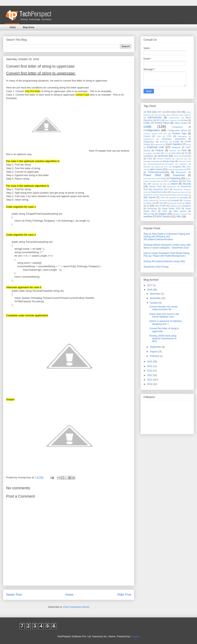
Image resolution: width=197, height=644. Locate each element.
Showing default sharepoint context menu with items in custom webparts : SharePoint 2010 (167, 246)
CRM (159, 136)
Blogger (135, 636)
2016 (150, 290)
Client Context (181, 123)
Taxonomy (163, 200)
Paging (180, 169)
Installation (149, 156)
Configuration (152, 130)
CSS (169, 136)
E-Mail (176, 142)
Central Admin (162, 123)
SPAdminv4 (173, 195)
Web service (180, 211)
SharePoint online (159, 192)
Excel (189, 144)
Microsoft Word (185, 161)
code (148, 126)
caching (184, 120)
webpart (163, 214)
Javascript (163, 156)
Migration (183, 164)
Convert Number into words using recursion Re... (163, 308)
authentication (155, 118)
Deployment (148, 139)
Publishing (175, 178)
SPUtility (184, 195)
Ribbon (175, 181)
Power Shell (152, 175)
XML (179, 217)
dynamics (164, 142)
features (173, 151)
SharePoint (171, 187)
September (156, 347)
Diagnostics (149, 142)
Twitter (188, 203)
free (158, 153)
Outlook (171, 169)
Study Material (149, 200)
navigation (177, 167)
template (175, 200)
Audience (187, 115)
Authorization (174, 118)
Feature (160, 150)
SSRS (163, 198)
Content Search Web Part (155, 134)
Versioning (152, 208)
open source (156, 169)
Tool (161, 203)
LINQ (150, 159)
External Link (156, 147)
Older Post (124, 595)
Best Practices (171, 120)
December (156, 294)
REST (166, 181)
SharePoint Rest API (180, 192)
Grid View (176, 153)
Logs (177, 159)
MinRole (147, 167)
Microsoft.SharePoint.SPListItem (161, 164)
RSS (165, 184)
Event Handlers (174, 144)
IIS (186, 153)
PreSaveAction (150, 178)
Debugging (182, 136)
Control (147, 136)
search (174, 184)
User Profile (160, 206)
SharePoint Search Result (154, 195)
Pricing (162, 178)
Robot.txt (155, 184)
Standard (173, 198)
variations (186, 206)
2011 (150, 380)
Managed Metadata (152, 161)
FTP (166, 153)
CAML (147, 123)
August (154, 352)
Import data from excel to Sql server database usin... (164, 315)
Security (187, 184)
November (156, 298)
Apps (164, 115)
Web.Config (149, 214)
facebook (176, 147)
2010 (168, 112)
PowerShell (179, 175)
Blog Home (29, 27)
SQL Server (150, 197)
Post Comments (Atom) (76, 607)
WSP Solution (164, 217)
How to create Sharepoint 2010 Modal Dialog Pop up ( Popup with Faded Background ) (167, 254)
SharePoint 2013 (161, 189)
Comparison (177, 127)
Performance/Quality (159, 172)
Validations (174, 206)
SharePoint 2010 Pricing (156, 267)
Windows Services (180, 214)
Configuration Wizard (177, 130)
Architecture (175, 115)
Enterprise (158, 144)
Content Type (179, 134)
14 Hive (147, 112)
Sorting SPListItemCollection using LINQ (164, 261)
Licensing (186, 156)
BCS (159, 120)
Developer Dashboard (174, 139)
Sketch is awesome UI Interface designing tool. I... (166, 322)
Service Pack (155, 186)
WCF (165, 211)
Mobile (157, 167)
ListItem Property (164, 159)
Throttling (187, 200)
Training (170, 203)
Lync (186, 159)
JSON (176, 156)
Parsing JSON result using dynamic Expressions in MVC (163, 339)
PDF (189, 169)
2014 (150, 366)
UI (148, 206)
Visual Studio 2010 (171, 208)
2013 (179, 112)
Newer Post (14, 595)
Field (184, 150)
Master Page (169, 161)
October (154, 303)
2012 (150, 375)
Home (13, 27)
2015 (150, 362)
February (155, 356)
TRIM (179, 203)
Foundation (148, 153)
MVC (166, 167)
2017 (150, 285)
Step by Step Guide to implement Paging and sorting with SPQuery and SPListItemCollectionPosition (167, 237)
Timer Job (151, 203)
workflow (148, 217)
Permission (181, 172)
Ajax (156, 115)
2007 (159, 112)
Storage (184, 197)
